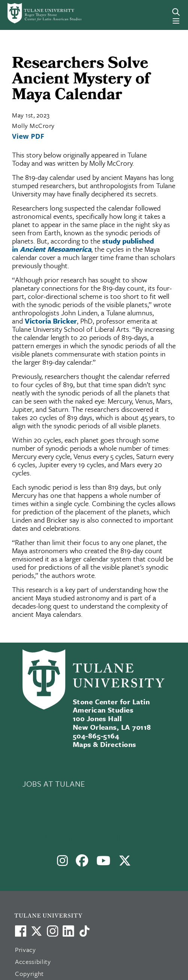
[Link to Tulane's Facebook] (53, 931)
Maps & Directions (105, 744)
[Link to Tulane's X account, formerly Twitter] (36, 931)
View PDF (28, 136)
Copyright (29, 973)
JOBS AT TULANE (54, 784)
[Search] (176, 12)
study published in (83, 245)
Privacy (26, 950)
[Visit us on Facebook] (21, 931)
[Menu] (176, 21)
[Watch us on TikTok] (84, 931)
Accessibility (33, 961)
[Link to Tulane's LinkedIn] (68, 931)
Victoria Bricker (51, 321)
